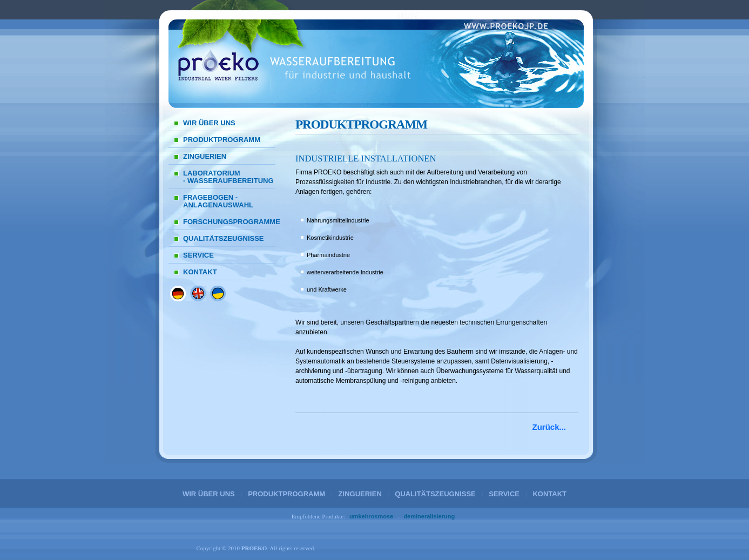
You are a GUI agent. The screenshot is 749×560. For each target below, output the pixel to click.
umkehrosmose (371, 516)
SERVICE (198, 255)
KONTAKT (200, 272)
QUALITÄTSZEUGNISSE (224, 238)
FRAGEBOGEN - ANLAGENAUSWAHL (218, 201)
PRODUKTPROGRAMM (222, 140)
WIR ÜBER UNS (209, 123)
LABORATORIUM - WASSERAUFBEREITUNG (228, 177)
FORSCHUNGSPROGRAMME (229, 222)
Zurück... (549, 427)
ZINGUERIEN (205, 156)
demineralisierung (429, 516)
